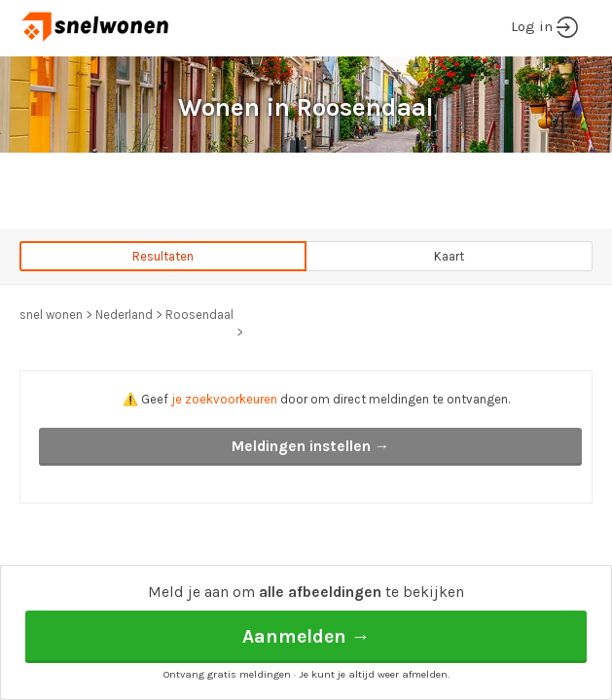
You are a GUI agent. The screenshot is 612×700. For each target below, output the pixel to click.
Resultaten (163, 256)
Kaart (449, 256)
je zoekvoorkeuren (224, 399)
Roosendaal (199, 315)
